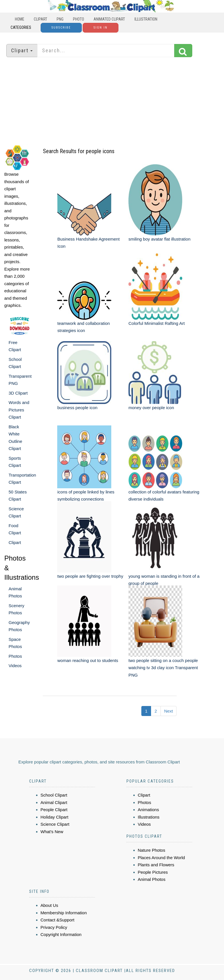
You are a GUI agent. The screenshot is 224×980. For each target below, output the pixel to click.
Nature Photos (152, 850)
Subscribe (61, 28)
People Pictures (153, 872)
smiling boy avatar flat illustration (159, 239)
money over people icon (151, 408)
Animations (148, 810)
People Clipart (54, 810)
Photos (15, 656)
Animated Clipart (109, 19)
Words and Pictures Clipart (19, 410)
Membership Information (64, 913)
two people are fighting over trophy (90, 576)
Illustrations (149, 817)
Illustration (146, 19)
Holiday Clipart (55, 817)
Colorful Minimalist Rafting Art (157, 323)
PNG (60, 19)
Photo (79, 19)
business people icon (77, 408)
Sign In (101, 28)
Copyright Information (61, 934)
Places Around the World (161, 858)
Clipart (40, 19)
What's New (52, 832)
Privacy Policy (54, 927)
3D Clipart (18, 393)
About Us (49, 905)
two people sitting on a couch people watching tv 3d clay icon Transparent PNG (163, 668)
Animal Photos (152, 879)
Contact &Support (58, 920)
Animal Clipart (54, 802)
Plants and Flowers (156, 865)
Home (20, 19)
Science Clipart (55, 824)
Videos (15, 666)
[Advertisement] (112, 101)
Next (169, 711)
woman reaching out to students (88, 660)
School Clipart (54, 795)
